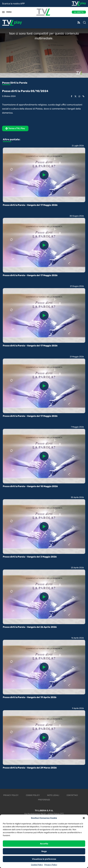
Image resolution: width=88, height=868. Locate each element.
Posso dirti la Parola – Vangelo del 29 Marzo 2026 (30, 768)
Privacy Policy (51, 865)
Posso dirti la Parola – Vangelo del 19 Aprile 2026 (30, 697)
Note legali (53, 795)
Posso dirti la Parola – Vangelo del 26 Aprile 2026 (30, 627)
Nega (44, 851)
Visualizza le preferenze (44, 859)
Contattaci (72, 795)
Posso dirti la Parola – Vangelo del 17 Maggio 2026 (30, 205)
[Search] (84, 23)
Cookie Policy (37, 865)
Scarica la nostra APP (13, 4)
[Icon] (44, 175)
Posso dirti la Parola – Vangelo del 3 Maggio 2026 (30, 557)
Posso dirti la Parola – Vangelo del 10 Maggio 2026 (30, 486)
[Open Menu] (3, 12)
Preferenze (44, 800)
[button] (84, 818)
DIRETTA (80, 12)
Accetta (44, 844)
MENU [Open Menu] (8, 12)
